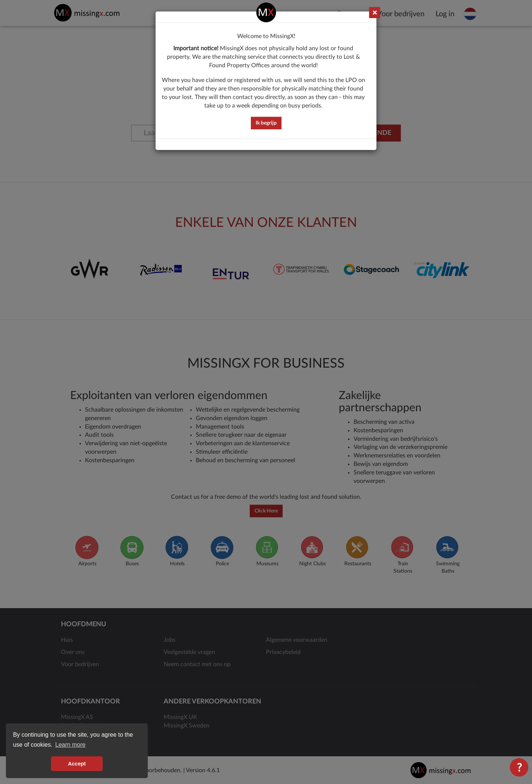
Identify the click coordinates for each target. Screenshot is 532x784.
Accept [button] (77, 764)
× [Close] (375, 13)
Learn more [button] (71, 745)
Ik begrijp (266, 123)
